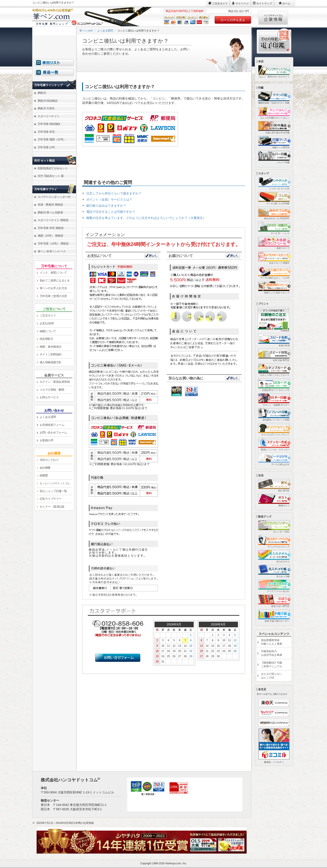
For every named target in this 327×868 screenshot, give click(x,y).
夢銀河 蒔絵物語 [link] (48, 101)
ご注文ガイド (220, 3)
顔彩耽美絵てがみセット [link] (53, 168)
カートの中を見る (233, 20)
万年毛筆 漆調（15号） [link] (52, 139)
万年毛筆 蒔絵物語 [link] (49, 124)
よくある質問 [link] (48, 417)
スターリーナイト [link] (49, 116)
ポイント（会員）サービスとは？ (109, 199)
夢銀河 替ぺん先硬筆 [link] (50, 212)
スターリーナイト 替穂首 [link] (53, 220)
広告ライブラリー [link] (51, 499)
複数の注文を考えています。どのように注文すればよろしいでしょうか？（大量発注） (146, 218)
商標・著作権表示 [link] (51, 347)
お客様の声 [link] (47, 440)
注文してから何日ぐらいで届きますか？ (114, 193)
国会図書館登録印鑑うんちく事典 (272, 642)
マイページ (242, 3)
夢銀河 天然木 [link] (46, 108)
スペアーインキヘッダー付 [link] (54, 197)
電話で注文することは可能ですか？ (111, 212)
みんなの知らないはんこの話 (272, 676)
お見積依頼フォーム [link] (52, 425)
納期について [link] (48, 331)
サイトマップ (264, 3)
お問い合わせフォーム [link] (53, 432)
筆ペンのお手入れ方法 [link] (53, 288)
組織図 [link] (44, 475)
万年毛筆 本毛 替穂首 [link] (51, 228)
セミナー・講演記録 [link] (52, 507)
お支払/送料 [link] (47, 323)
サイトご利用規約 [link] (51, 354)
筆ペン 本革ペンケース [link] (52, 251)
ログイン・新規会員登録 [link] (55, 382)
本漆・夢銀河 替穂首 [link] (50, 205)
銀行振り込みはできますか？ (106, 206)
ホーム (286, 3)
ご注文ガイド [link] (48, 315)
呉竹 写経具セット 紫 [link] (51, 176)
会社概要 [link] (45, 468)
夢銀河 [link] (42, 93)
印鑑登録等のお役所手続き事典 (272, 653)
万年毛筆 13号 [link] (46, 147)
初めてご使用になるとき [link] (55, 280)
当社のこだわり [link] (49, 460)
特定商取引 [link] (47, 339)
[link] (54, 75)
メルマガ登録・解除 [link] (52, 390)
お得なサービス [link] (49, 397)
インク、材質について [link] (53, 273)
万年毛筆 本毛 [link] (46, 132)
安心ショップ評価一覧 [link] (53, 491)
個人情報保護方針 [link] (51, 362)
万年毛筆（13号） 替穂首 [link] (53, 244)
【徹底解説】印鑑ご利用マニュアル (272, 665)
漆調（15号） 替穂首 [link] (50, 236)
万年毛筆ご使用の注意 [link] (53, 296)
